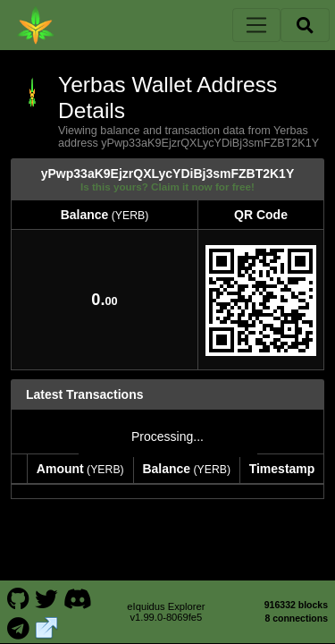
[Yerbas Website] (47, 617)
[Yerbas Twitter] (46, 589)
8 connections (296, 609)
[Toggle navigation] (256, 25)
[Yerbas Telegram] (18, 617)
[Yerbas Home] (36, 25)
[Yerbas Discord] (77, 589)
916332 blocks (296, 596)
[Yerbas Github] (18, 589)
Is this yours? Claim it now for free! (167, 186)
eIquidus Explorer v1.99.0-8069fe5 (166, 603)
